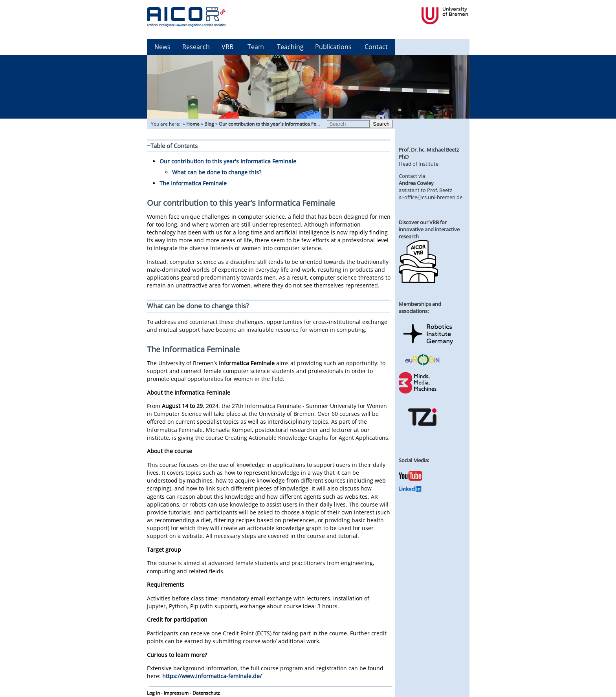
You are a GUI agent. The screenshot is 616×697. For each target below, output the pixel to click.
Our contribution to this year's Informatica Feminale (275, 124)
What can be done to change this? (217, 172)
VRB (227, 47)
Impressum (176, 693)
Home (193, 124)
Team (256, 47)
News (162, 47)
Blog (209, 124)
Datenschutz (206, 693)
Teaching (290, 47)
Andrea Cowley (416, 183)
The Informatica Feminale (193, 183)
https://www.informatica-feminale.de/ (212, 676)
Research (196, 47)
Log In (153, 693)
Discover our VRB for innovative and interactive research (429, 229)
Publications (333, 47)
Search (381, 124)
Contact (376, 47)
